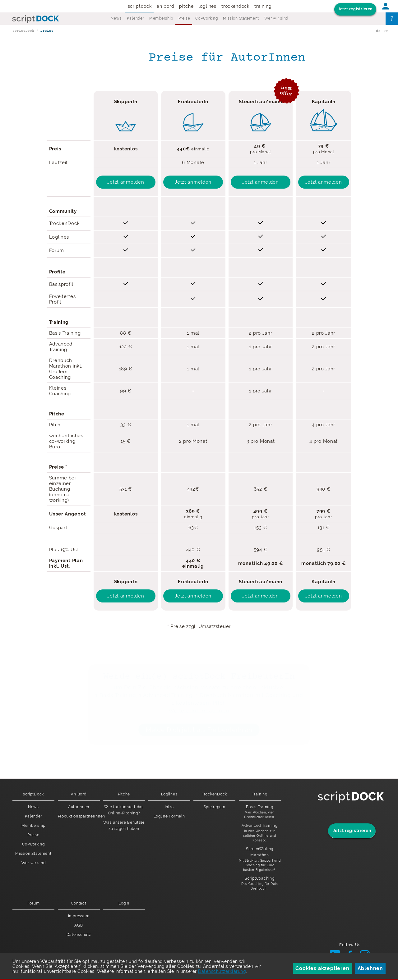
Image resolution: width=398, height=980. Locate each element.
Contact (79, 903)
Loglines (207, 6)
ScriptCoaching (260, 884)
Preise (184, 18)
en (386, 31)
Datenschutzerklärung (222, 971)
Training (263, 6)
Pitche (186, 6)
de (378, 31)
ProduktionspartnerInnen (79, 816)
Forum (34, 903)
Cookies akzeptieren (322, 968)
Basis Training (260, 812)
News (116, 18)
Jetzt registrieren (355, 9)
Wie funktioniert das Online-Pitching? (124, 810)
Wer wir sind (276, 18)
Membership (161, 18)
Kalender (136, 18)
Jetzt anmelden (126, 182)
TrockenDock (235, 6)
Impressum (79, 916)
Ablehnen (370, 968)
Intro (169, 807)
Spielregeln (215, 807)
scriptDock (140, 6)
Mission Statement (241, 18)
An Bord (166, 6)
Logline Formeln (169, 816)
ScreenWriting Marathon (260, 859)
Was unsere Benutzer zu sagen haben (124, 826)
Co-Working (206, 18)
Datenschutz (79, 935)
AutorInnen (79, 807)
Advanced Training (260, 833)
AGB (79, 925)
